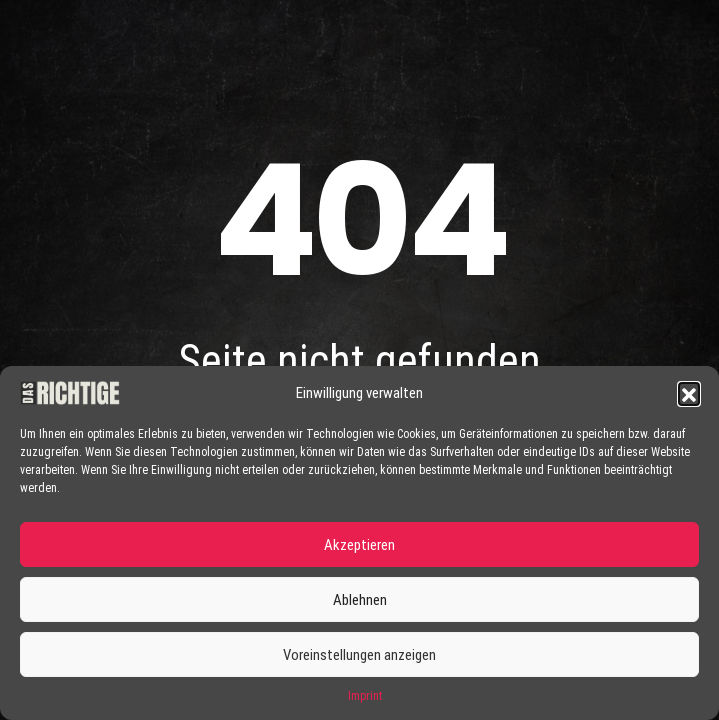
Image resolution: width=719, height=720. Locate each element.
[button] (689, 393)
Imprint (365, 696)
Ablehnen (360, 600)
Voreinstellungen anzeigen (359, 655)
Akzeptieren (359, 545)
